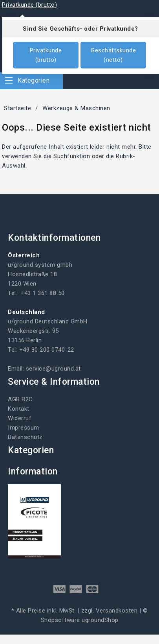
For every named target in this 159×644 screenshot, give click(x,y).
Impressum (24, 428)
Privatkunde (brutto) (46, 55)
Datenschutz (25, 437)
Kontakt (19, 409)
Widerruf (20, 418)
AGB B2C (20, 399)
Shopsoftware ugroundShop (80, 620)
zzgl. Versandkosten (110, 611)
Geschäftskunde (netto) (113, 55)
